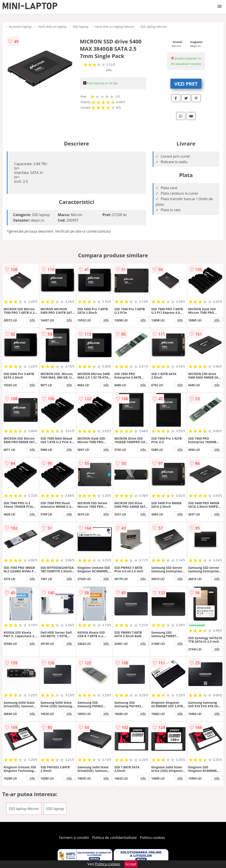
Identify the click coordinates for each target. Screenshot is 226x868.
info (32, 320)
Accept (131, 864)
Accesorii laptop (20, 27)
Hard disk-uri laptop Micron (114, 27)
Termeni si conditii (74, 838)
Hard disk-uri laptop (52, 27)
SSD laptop (81, 27)
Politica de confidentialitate (115, 838)
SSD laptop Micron (154, 27)
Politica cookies (153, 838)
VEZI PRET (186, 84)
